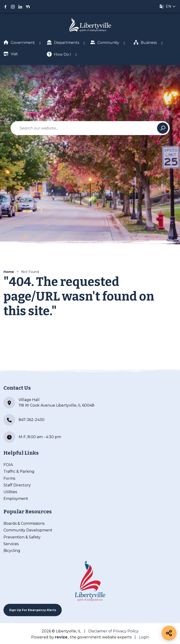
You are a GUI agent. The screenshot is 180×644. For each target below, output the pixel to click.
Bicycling (12, 551)
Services (11, 544)
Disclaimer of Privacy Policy (113, 631)
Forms (9, 478)
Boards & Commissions (24, 523)
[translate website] (168, 6)
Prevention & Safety (22, 537)
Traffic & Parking (19, 471)
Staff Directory (17, 485)
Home (9, 272)
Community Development (28, 530)
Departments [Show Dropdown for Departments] (63, 42)
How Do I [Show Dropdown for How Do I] (59, 54)
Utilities (10, 492)
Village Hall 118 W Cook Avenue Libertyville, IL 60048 (49, 403)
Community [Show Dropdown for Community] (105, 42)
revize (61, 637)
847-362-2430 (24, 420)
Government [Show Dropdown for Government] (19, 42)
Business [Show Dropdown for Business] (145, 42)
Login (144, 637)
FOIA (8, 465)
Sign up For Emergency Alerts (33, 610)
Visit (11, 54)
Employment (16, 499)
